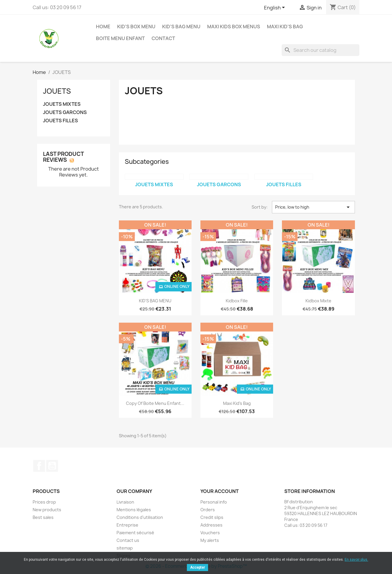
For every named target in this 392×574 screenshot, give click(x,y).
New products (47, 510)
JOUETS (57, 91)
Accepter (197, 568)
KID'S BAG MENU (181, 27)
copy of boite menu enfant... (155, 403)
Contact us (128, 540)
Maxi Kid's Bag (285, 27)
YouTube (52, 466)
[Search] (320, 50)
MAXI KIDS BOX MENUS (234, 27)
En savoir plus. (356, 560)
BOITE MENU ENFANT (120, 38)
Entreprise (127, 525)
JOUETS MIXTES (62, 104)
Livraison (125, 502)
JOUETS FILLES (60, 121)
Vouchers (210, 533)
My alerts (210, 540)
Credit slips (212, 517)
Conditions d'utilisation (140, 517)
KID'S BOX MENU (136, 27)
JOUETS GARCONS (65, 112)
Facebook (39, 466)
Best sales (43, 517)
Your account (220, 491)
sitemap (125, 548)
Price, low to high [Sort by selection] (313, 207)
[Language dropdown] (275, 8)
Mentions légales (134, 510)
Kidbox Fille (237, 301)
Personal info (214, 502)
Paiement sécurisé (135, 533)
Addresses (211, 525)
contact (163, 38)
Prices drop (44, 502)
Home (103, 27)
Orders (208, 510)
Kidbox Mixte (318, 301)
